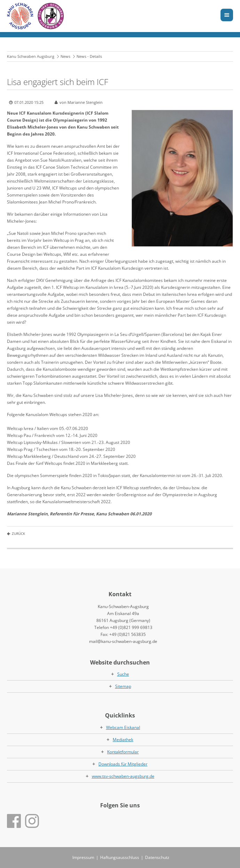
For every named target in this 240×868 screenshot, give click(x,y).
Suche (123, 674)
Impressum (83, 857)
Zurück (18, 533)
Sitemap (123, 686)
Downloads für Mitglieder (123, 764)
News (65, 56)
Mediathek (123, 740)
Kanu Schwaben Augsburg (31, 56)
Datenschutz (157, 857)
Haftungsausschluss (120, 857)
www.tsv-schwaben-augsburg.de (123, 776)
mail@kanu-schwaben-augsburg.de (123, 641)
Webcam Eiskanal (123, 727)
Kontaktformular (123, 752)
